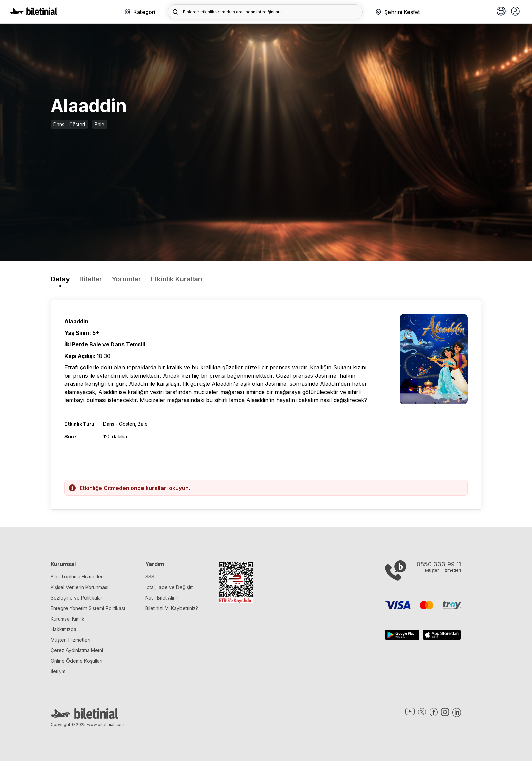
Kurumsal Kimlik (68, 619)
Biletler (91, 279)
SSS (150, 577)
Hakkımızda (63, 629)
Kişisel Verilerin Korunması (79, 587)
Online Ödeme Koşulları (77, 661)
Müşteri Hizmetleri (70, 640)
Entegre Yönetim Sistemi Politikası (88, 608)
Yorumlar (126, 279)
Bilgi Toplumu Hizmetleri (77, 577)
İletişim (58, 671)
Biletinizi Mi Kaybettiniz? (172, 608)
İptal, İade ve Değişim (169, 587)
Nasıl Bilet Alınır (162, 598)
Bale (100, 124)
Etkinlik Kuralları (177, 279)
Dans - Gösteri (69, 124)
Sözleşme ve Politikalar (77, 598)
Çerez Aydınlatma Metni (77, 650)
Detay (60, 279)
